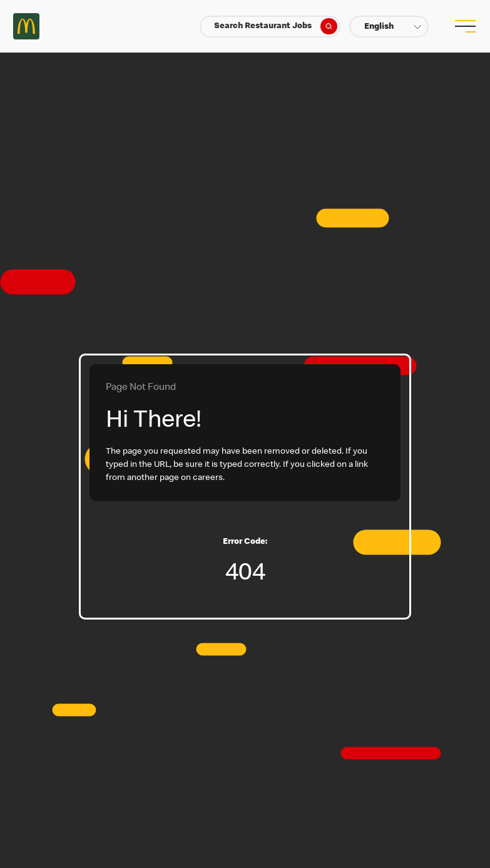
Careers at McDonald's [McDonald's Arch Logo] (26, 26)
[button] (389, 27)
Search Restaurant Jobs (275, 26)
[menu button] (464, 26)
